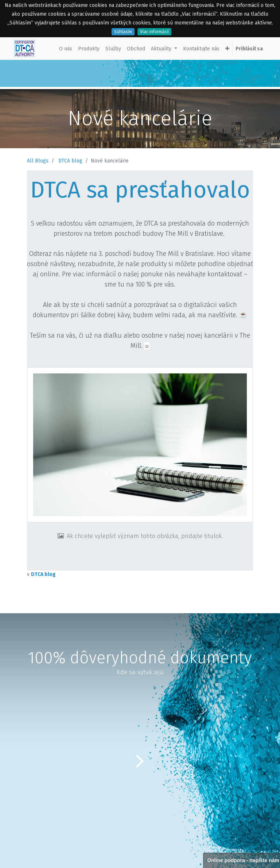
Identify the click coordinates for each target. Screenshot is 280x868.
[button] (227, 49)
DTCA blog (70, 161)
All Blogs (38, 161)
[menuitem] (66, 49)
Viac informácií (154, 32)
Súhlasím (123, 32)
